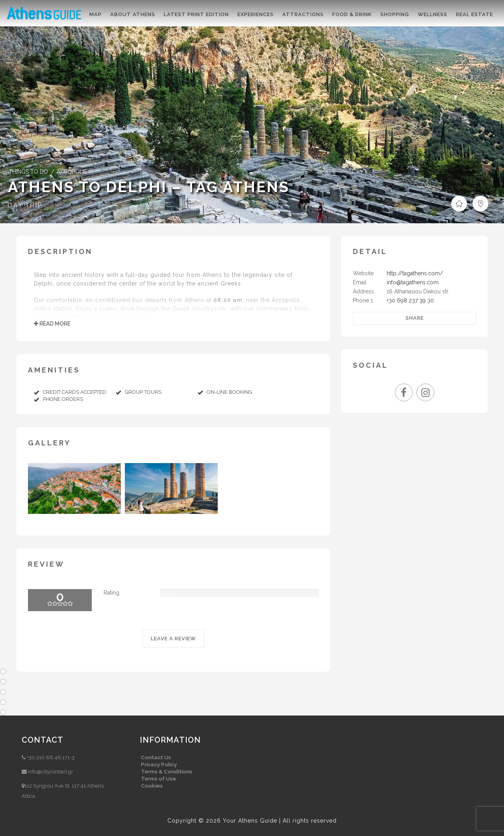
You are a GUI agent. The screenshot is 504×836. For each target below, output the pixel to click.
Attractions (303, 14)
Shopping (395, 14)
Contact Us (156, 757)
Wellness (433, 14)
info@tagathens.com (413, 282)
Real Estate (474, 14)
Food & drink (352, 14)
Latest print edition (196, 14)
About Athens (133, 14)
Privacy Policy (159, 764)
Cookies (152, 786)
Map (95, 14)
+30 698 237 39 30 (410, 300)
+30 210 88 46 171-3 (51, 757)
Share (415, 318)
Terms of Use (158, 779)
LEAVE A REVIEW (173, 639)
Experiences (256, 14)
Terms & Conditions (167, 771)
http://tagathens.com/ (415, 273)
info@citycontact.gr (51, 772)
